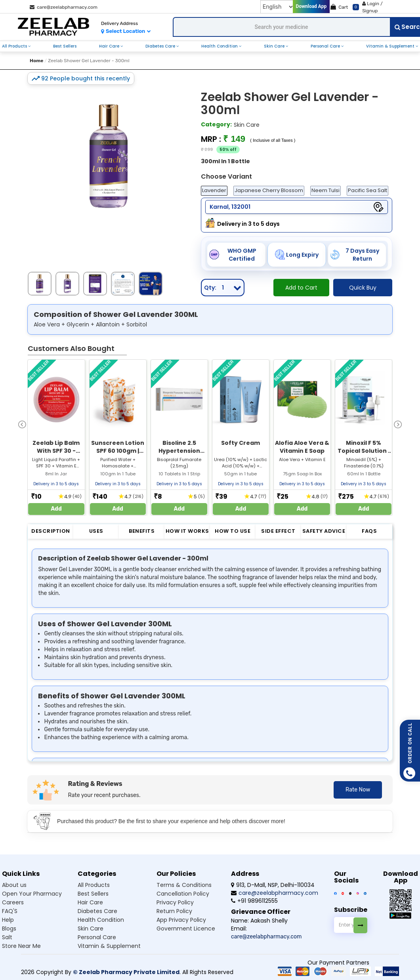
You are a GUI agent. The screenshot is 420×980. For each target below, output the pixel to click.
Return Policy (174, 911)
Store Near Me (21, 946)
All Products (15, 46)
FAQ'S (10, 911)
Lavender (214, 190)
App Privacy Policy (181, 920)
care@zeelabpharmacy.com (64, 7)
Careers (13, 902)
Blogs (9, 929)
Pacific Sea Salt (367, 190)
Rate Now (358, 790)
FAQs (369, 531)
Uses (96, 531)
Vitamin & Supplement (391, 46)
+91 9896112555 (254, 901)
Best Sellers (65, 46)
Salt (7, 937)
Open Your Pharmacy (32, 894)
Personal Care (326, 46)
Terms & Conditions (184, 885)
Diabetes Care (161, 46)
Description (51, 531)
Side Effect (278, 531)
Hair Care (110, 46)
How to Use (233, 531)
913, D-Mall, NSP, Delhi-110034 (273, 885)
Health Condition (220, 46)
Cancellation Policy (183, 894)
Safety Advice (324, 531)
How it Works (187, 531)
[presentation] (22, 424)
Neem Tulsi (325, 190)
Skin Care (275, 46)
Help (8, 920)
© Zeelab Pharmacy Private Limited (126, 972)
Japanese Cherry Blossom (269, 190)
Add (56, 509)
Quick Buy (363, 288)
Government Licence (186, 929)
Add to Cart (301, 288)
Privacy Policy (175, 902)
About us (14, 885)
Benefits (142, 531)
